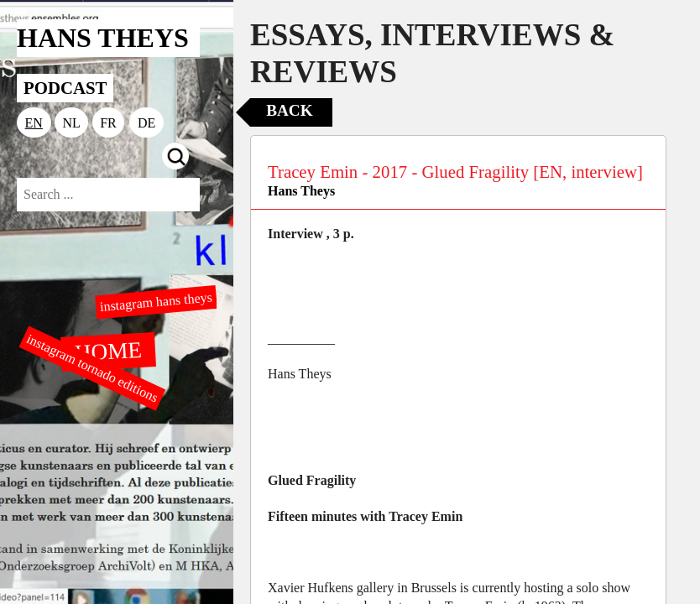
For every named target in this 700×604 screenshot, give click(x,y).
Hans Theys (301, 191)
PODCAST (65, 88)
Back (289, 110)
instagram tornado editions (92, 368)
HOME (108, 351)
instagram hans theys (156, 302)
